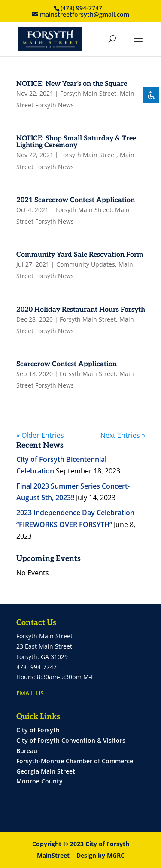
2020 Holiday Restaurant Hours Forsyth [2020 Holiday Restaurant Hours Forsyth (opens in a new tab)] (81, 310)
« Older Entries (40, 435)
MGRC (116, 855)
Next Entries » (123, 435)
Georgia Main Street (46, 771)
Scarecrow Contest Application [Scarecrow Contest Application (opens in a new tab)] (67, 364)
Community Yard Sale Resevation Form (80, 255)
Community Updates (86, 264)
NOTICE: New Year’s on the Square (72, 84)
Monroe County (39, 781)
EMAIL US (30, 693)
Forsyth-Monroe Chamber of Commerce (75, 761)
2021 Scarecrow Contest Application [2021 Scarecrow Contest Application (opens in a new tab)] (76, 200)
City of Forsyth (38, 730)
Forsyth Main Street (88, 93)
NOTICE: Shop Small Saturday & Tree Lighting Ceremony (76, 142)
